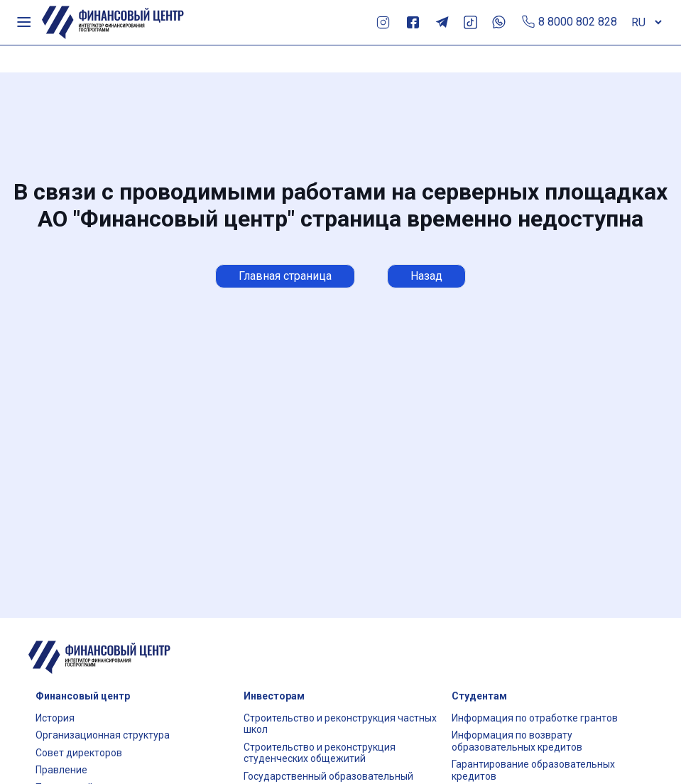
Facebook (413, 22)
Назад (426, 276)
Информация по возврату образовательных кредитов (517, 741)
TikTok (470, 22)
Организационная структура (103, 735)
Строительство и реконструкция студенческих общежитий (320, 753)
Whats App (499, 22)
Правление (61, 770)
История (55, 718)
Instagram (383, 22)
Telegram (442, 22)
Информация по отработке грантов (535, 718)
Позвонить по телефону (529, 22)
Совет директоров (79, 753)
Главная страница (285, 276)
